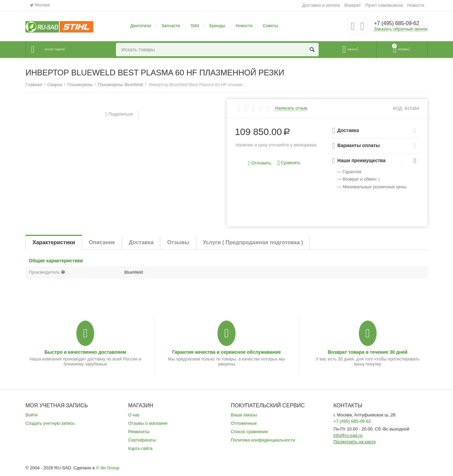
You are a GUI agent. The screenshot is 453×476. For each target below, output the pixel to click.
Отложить (260, 163)
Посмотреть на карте (355, 442)
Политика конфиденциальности (263, 440)
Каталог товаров (66, 50)
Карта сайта (140, 448)
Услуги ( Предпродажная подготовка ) (253, 242)
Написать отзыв (291, 108)
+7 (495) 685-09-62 (400, 23)
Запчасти (171, 26)
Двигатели (141, 26)
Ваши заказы (244, 415)
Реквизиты (139, 432)
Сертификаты (142, 440)
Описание (102, 242)
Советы (270, 26)
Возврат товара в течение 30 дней (368, 352)
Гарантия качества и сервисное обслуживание (226, 352)
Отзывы (178, 242)
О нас (134, 415)
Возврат (353, 5)
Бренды (217, 26)
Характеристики (54, 242)
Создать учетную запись (50, 423)
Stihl (195, 26)
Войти (31, 415)
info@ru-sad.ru (348, 435)
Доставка (141, 242)
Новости (416, 5)
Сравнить (289, 163)
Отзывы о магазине (148, 423)
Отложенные (244, 423)
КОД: (398, 108)
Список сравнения (249, 432)
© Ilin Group (108, 468)
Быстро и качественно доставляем (85, 352)
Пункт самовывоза (384, 5)
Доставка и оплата (321, 5)
